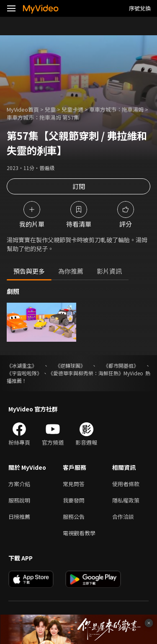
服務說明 (19, 500)
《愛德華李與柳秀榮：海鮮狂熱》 (86, 373)
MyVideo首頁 (23, 109)
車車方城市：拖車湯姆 (116, 109)
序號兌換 (140, 8)
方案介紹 (19, 484)
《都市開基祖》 (121, 365)
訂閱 (79, 186)
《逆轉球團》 (70, 365)
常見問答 (74, 484)
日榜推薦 (19, 517)
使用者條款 (126, 484)
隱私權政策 (126, 500)
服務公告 (74, 517)
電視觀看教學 (79, 533)
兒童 (50, 109)
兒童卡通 (72, 109)
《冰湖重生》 (22, 365)
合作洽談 (123, 517)
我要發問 (74, 500)
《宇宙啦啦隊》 (24, 373)
